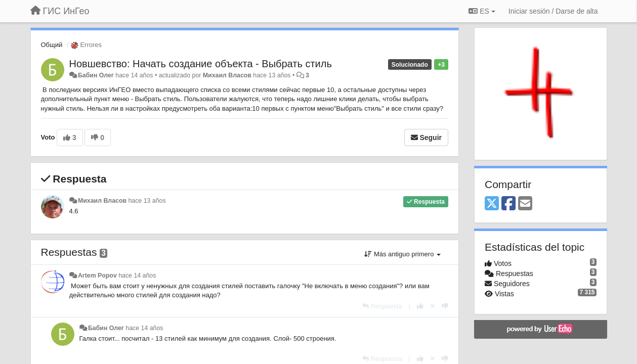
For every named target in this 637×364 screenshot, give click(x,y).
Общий (52, 45)
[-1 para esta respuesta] (445, 306)
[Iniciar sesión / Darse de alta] (553, 11)
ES (482, 11)
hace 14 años (137, 276)
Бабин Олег (96, 75)
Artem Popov (97, 276)
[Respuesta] (382, 306)
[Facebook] (508, 204)
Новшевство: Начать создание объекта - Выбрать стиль (201, 64)
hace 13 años (147, 201)
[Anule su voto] (433, 306)
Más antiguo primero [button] (402, 254)
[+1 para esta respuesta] (420, 306)
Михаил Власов (227, 75)
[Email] (525, 204)
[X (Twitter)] (492, 204)
